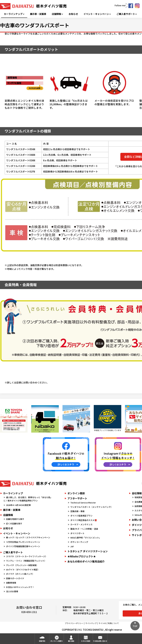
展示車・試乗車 (38, 14)
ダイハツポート (77, 533)
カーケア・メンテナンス (81, 524)
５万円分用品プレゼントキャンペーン (23, 542)
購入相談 (71, 641)
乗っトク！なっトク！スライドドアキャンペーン (28, 537)
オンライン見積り (57, 641)
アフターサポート (77, 498)
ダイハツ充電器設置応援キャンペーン (23, 546)
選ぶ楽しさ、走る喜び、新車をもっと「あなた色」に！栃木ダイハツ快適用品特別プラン (28, 499)
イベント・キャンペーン (96, 14)
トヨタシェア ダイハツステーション (88, 551)
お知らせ (73, 14)
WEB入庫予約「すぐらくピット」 (86, 538)
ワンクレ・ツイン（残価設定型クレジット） (26, 561)
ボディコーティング (79, 542)
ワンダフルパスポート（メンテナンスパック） (91, 507)
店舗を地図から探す (15, 519)
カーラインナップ (13, 14)
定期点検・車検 (77, 511)
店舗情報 (56, 14)
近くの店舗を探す (14, 523)
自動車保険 (11, 583)
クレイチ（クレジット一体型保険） (22, 565)
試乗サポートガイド (15, 578)
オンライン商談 (76, 493)
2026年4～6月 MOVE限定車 (18, 505)
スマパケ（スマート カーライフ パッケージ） (27, 556)
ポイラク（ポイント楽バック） (20, 574)
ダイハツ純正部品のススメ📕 (84, 520)
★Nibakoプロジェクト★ (82, 556)
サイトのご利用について (109, 623)
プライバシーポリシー (74, 623)
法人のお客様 (12, 591)
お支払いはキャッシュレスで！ (20, 587)
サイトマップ (91, 623)
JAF (72, 546)
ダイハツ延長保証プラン (81, 516)
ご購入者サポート (126, 14)
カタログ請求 (86, 641)
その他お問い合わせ (100, 641)
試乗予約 (42, 641)
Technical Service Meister (83, 503)
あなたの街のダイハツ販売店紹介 (86, 561)
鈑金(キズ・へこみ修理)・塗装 (84, 529)
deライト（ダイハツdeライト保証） (23, 570)
